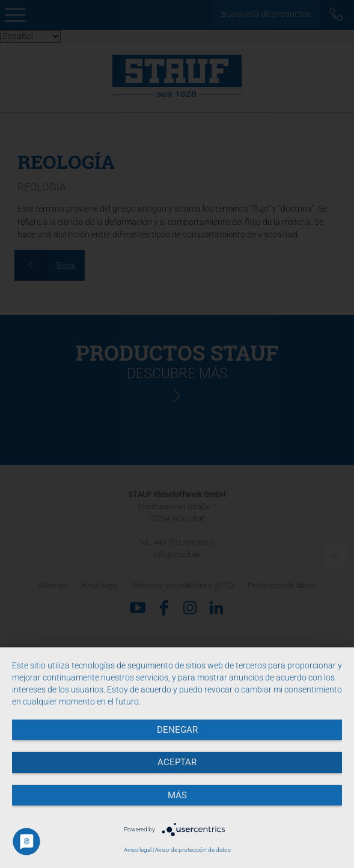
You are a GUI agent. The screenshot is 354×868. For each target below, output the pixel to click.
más (177, 795)
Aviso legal (138, 850)
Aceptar (177, 762)
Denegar (177, 730)
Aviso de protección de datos (193, 850)
